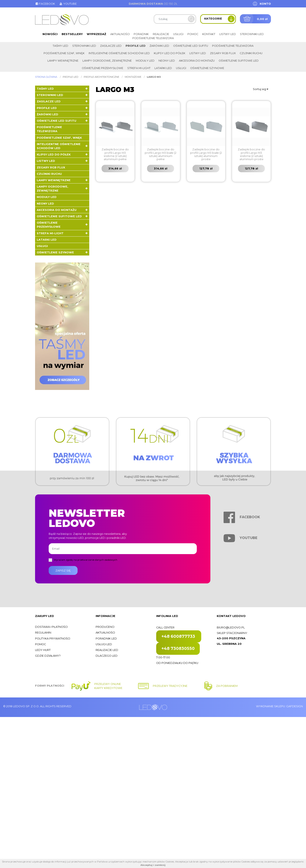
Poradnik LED (106, 639)
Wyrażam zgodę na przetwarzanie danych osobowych (86, 560)
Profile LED (136, 46)
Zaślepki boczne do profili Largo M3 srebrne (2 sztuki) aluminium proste (251, 154)
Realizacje (161, 34)
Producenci (105, 627)
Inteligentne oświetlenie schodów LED (119, 53)
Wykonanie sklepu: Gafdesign (279, 706)
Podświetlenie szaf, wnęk (64, 53)
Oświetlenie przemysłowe (103, 68)
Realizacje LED (107, 650)
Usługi (178, 34)
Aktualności (120, 34)
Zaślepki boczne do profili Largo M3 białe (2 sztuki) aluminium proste (206, 154)
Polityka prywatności (53, 639)
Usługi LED (104, 644)
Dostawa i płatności (51, 627)
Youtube (68, 4)
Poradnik (141, 34)
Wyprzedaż (96, 34)
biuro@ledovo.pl (231, 627)
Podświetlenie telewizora (153, 38)
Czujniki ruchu (251, 53)
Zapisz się (63, 571)
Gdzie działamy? (48, 656)
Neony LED (167, 61)
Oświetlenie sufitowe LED (239, 61)
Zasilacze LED (111, 46)
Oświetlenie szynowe (207, 68)
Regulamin (43, 633)
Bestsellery (72, 34)
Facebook (45, 4)
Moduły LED (145, 61)
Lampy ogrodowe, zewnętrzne (107, 61)
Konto (265, 4)
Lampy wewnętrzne (63, 61)
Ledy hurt (43, 650)
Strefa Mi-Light (139, 68)
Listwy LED (228, 34)
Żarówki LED (159, 46)
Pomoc (193, 34)
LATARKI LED (163, 68)
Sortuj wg (261, 89)
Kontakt (209, 34)
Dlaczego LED (107, 656)
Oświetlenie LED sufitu (191, 46)
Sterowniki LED (252, 34)
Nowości (50, 34)
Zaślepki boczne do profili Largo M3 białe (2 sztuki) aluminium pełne (161, 154)
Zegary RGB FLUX (223, 53)
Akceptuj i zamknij (153, 865)
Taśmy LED (60, 46)
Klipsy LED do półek (170, 53)
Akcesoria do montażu (197, 61)
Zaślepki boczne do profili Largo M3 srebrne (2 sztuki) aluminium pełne (115, 154)
